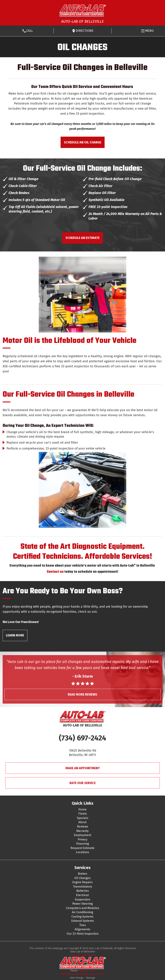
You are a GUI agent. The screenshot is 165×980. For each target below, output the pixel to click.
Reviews (82, 826)
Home (82, 809)
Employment (82, 835)
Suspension (82, 899)
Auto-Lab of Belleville (83, 955)
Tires (82, 925)
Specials (82, 818)
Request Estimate (82, 848)
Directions (85, 31)
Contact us (55, 572)
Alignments (82, 929)
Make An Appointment (83, 768)
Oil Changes (82, 878)
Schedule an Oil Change (83, 142)
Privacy (82, 839)
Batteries (82, 891)
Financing (82, 844)
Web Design (77, 978)
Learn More (15, 635)
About (82, 822)
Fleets (82, 814)
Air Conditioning (82, 912)
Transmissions (82, 886)
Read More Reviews (82, 695)
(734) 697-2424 (82, 738)
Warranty (82, 831)
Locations (82, 852)
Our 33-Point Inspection (83, 934)
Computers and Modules (83, 908)
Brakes (82, 874)
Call (30, 31)
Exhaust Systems (82, 921)
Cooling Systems (82, 916)
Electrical (82, 895)
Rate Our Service (83, 783)
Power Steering (82, 904)
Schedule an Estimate (82, 238)
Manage (91, 978)
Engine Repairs (82, 882)
